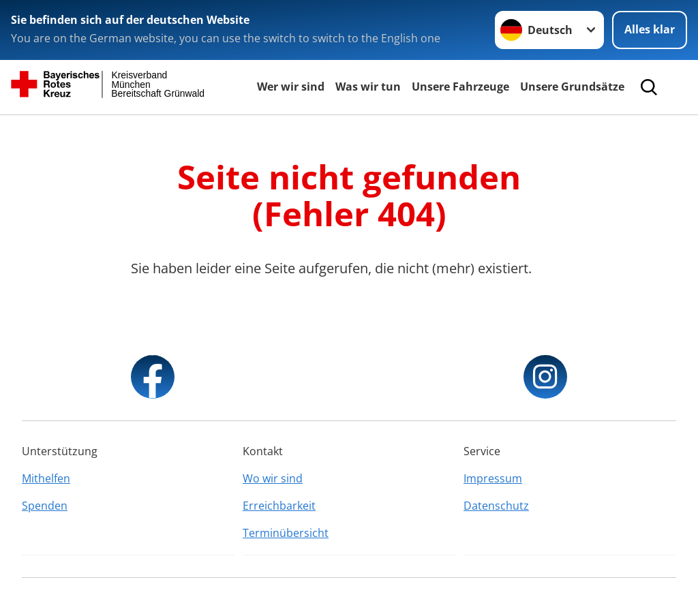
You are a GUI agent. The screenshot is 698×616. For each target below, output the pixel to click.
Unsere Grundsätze (572, 87)
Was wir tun (368, 87)
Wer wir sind (291, 87)
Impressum (493, 478)
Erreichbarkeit (279, 506)
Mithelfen (46, 478)
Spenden (45, 506)
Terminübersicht (286, 533)
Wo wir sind (273, 478)
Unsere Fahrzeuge (460, 87)
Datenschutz (496, 506)
